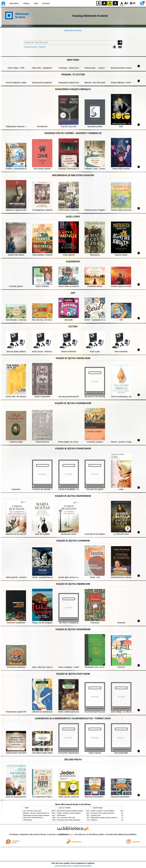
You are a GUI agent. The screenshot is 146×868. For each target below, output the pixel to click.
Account (46, 3)
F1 (126, 3)
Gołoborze (94, 820)
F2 (133, 3)
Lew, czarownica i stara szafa (32, 811)
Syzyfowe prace (96, 815)
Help (36, 3)
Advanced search (31, 47)
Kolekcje (42, 47)
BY (115, 3)
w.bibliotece (64, 834)
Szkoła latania (27, 820)
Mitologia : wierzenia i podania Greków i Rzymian (38, 813)
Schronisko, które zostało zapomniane (69, 820)
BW (104, 3)
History (26, 3)
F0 (122, 3)
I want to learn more (63, 866)
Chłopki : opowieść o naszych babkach (69, 813)
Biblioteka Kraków (73, 30)
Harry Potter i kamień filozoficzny (33, 818)
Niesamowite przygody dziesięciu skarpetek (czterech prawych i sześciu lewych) (48, 815)
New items (14, 3)
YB (110, 3)
